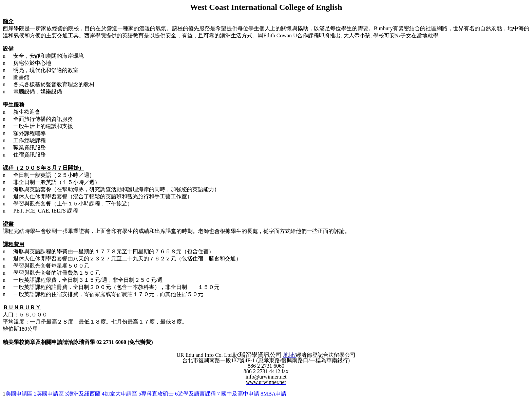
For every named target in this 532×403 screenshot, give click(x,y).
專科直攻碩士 (157, 394)
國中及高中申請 (240, 394)
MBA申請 (275, 394)
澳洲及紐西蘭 (84, 394)
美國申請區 (19, 394)
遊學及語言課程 (197, 394)
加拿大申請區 (121, 394)
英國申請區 (50, 394)
